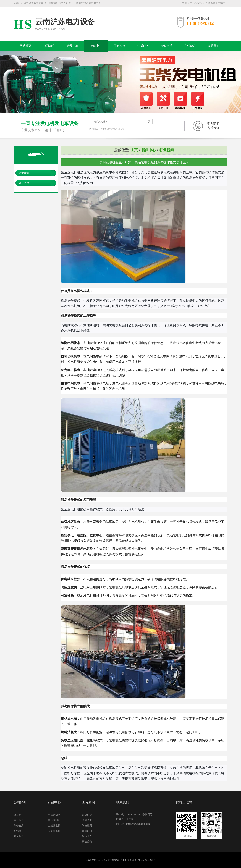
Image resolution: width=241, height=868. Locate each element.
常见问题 (24, 183)
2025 (109, 129)
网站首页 (25, 46)
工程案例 (120, 46)
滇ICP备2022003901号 (144, 860)
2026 (104, 129)
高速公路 (87, 842)
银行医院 (87, 836)
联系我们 (222, 3)
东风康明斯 (54, 820)
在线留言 (211, 3)
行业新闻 (24, 173)
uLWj (121, 129)
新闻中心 (96, 46)
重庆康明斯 (54, 815)
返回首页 (187, 3)
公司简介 (49, 46)
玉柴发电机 (54, 831)
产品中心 (199, 3)
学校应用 (87, 826)
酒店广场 (87, 815)
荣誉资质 (167, 46)
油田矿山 (87, 831)
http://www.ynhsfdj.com (138, 824)
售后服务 (143, 46)
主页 (134, 150)
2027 (115, 129)
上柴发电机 (54, 826)
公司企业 (87, 820)
